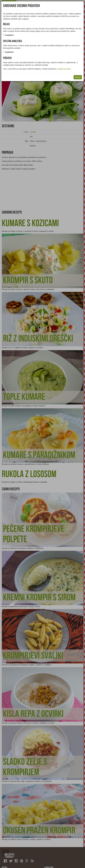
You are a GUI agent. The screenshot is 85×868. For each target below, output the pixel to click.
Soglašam (9, 35)
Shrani (78, 77)
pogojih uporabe (64, 69)
